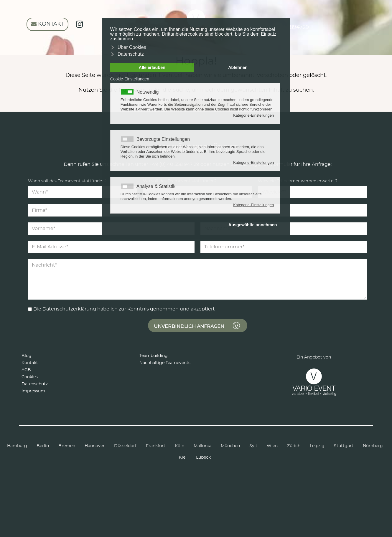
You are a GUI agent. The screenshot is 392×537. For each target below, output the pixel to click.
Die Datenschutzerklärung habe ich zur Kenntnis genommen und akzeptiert (124, 309)
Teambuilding (154, 356)
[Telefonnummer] (284, 247)
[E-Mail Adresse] (111, 247)
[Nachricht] (197, 279)
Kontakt (30, 363)
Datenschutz (35, 384)
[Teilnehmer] (312, 192)
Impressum (33, 391)
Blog (27, 356)
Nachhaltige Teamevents (165, 363)
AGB (26, 370)
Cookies (30, 377)
